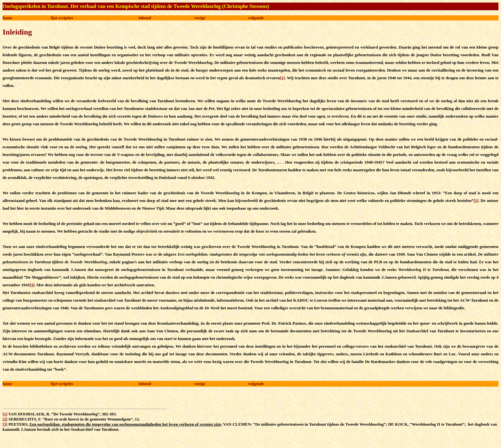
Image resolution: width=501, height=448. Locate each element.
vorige (200, 18)
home (7, 18)
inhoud (145, 18)
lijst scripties (62, 18)
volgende (256, 18)
